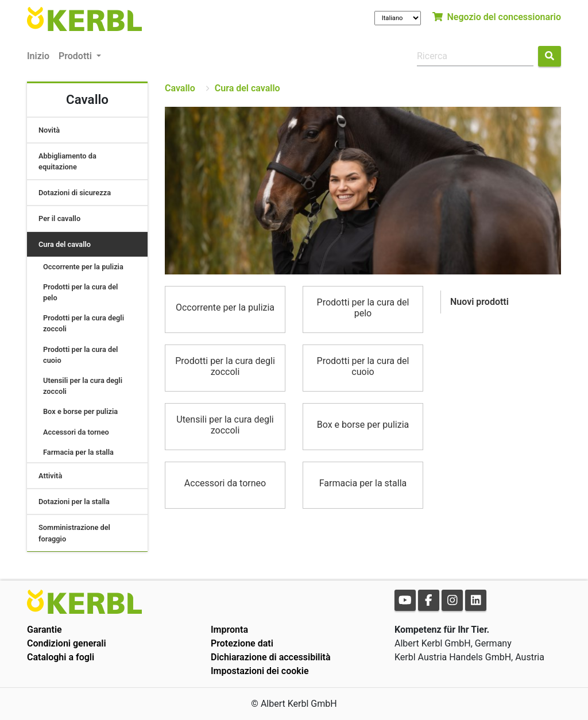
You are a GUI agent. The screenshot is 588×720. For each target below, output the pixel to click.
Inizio (38, 56)
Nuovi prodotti (479, 302)
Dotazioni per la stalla (74, 502)
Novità (49, 130)
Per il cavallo (59, 218)
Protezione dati (242, 643)
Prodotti (76, 56)
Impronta (229, 630)
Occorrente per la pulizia (83, 267)
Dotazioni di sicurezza (75, 193)
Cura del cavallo (65, 244)
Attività (50, 476)
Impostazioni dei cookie (260, 671)
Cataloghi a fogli (61, 657)
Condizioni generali (67, 643)
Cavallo (180, 88)
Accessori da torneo (76, 432)
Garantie (45, 630)
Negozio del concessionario (497, 17)
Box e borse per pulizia (80, 411)
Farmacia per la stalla (78, 452)
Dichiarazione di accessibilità (271, 657)
